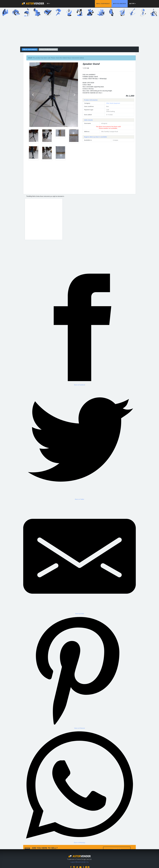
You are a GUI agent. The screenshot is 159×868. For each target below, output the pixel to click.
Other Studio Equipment (113, 103)
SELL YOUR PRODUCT (103, 4)
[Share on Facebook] (79, 328)
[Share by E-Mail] (79, 557)
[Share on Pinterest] (79, 672)
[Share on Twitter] (79, 443)
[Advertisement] (79, 32)
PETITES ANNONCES (120, 4)
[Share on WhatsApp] (79, 786)
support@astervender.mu (79, 862)
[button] (33, 95)
